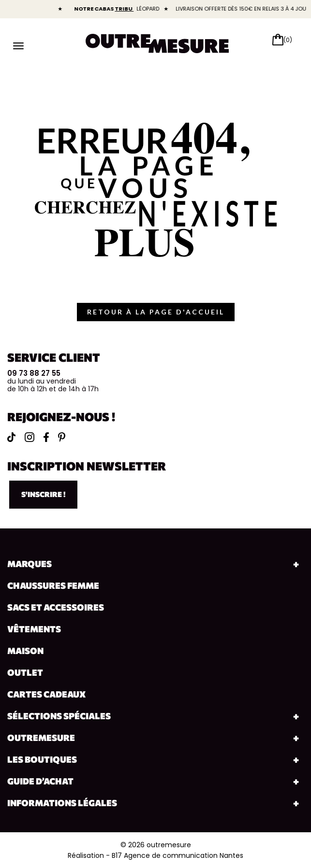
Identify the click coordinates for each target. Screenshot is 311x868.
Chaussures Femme (53, 585)
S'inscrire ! (43, 494)
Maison (25, 651)
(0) (288, 40)
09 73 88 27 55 (34, 373)
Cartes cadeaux (46, 694)
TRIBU (132, 9)
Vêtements (34, 629)
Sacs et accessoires (56, 607)
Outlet (25, 672)
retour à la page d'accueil (156, 312)
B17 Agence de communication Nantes (178, 855)
